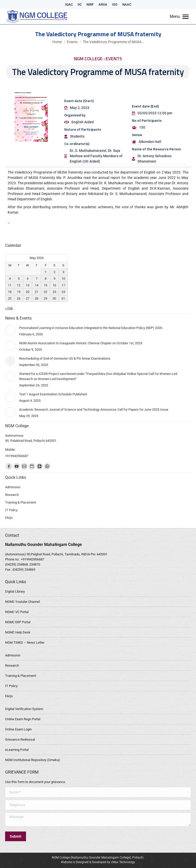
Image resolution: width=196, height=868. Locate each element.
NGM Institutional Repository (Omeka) (33, 760)
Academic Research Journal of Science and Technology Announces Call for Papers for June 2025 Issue (94, 409)
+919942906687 (33, 559)
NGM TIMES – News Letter (25, 643)
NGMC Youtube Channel (22, 602)
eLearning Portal (17, 750)
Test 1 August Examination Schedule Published (53, 394)
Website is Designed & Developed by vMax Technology (98, 862)
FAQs (9, 696)
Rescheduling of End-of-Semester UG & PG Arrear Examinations (65, 358)
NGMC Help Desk (18, 632)
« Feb (9, 308)
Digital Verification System (24, 709)
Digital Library (15, 591)
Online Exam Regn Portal (23, 719)
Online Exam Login (18, 729)
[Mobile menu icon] (179, 17)
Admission (13, 655)
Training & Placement (21, 676)
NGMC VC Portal (17, 612)
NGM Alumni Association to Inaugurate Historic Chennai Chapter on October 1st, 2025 (81, 343)
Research (12, 665)
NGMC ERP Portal (18, 622)
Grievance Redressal (20, 739)
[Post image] (10, 331)
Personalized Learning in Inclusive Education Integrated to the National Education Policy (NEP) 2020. (91, 328)
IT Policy (11, 686)
